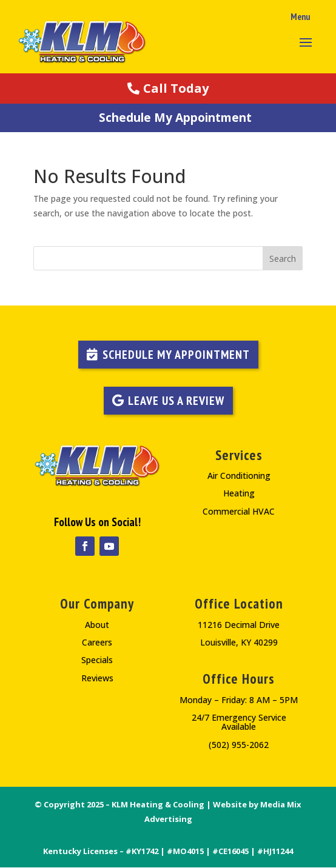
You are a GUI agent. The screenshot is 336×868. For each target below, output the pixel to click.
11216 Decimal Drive (239, 625)
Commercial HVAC (239, 511)
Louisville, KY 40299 (239, 642)
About (97, 625)
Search (283, 259)
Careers (97, 642)
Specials (97, 660)
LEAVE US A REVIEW (176, 401)
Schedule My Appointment (175, 118)
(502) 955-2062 (239, 745)
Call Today (176, 88)
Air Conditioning (239, 476)
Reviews (97, 678)
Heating (239, 493)
